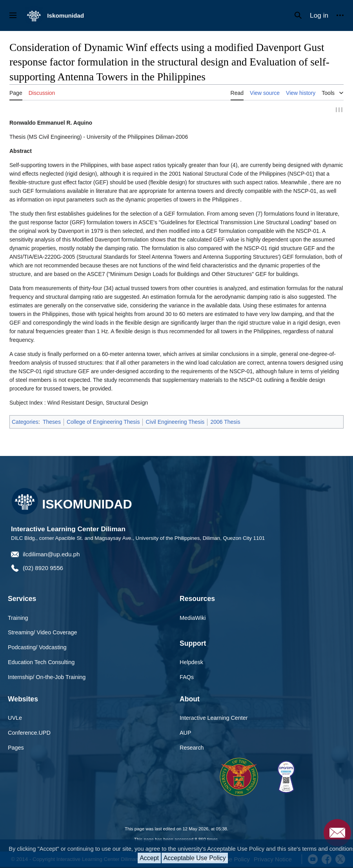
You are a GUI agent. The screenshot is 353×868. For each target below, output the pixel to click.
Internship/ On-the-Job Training (47, 677)
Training (18, 618)
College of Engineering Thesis (103, 422)
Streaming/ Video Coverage (43, 633)
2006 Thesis (225, 422)
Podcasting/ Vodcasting (37, 648)
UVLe (15, 718)
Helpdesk (191, 663)
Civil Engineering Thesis (175, 422)
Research (192, 748)
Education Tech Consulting (41, 663)
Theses (52, 422)
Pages (16, 748)
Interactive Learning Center (214, 718)
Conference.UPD (29, 733)
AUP (186, 733)
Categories (25, 422)
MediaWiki (193, 618)
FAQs (187, 677)
